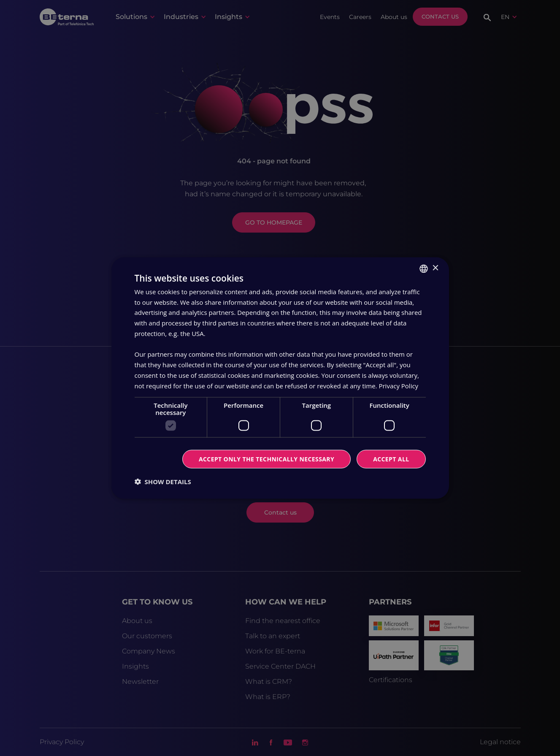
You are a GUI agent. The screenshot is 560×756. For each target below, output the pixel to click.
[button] (163, 482)
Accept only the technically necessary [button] (266, 459)
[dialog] (280, 378)
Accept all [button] (391, 459)
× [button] (435, 268)
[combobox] (424, 268)
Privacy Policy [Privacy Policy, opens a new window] (398, 385)
